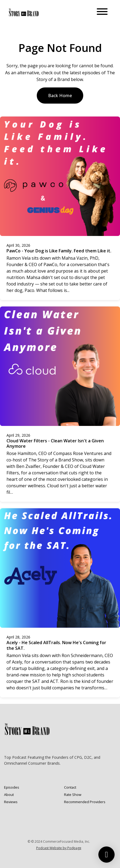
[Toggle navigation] (102, 12)
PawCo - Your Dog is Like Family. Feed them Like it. (59, 251)
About (9, 795)
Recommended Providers (85, 802)
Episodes (12, 787)
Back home (60, 96)
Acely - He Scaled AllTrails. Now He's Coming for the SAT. (56, 645)
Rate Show (73, 795)
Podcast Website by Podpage (59, 848)
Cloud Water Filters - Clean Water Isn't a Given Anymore (55, 444)
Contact (70, 787)
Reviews (11, 802)
